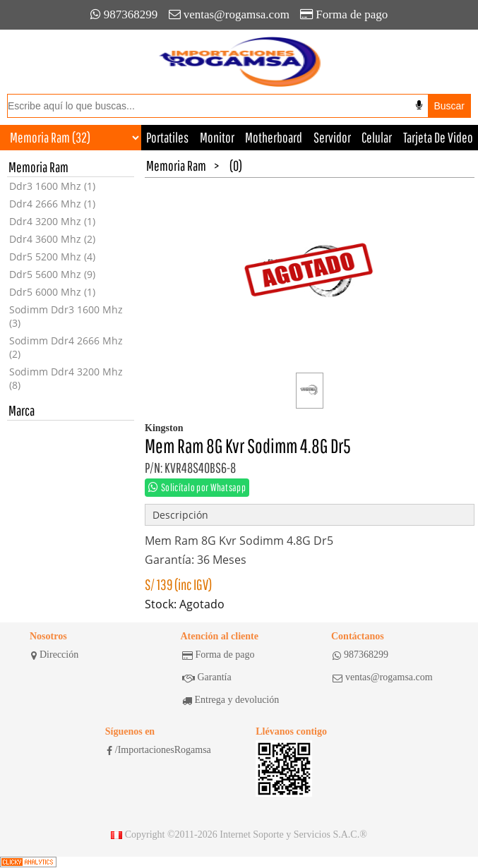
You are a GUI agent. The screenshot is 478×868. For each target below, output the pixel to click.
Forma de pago (344, 14)
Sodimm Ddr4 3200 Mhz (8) (66, 378)
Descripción (180, 515)
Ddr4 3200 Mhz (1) (52, 221)
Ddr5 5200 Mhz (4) (52, 257)
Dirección (55, 655)
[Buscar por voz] (419, 105)
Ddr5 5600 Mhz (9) (52, 274)
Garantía (207, 677)
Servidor (332, 137)
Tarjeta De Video (438, 137)
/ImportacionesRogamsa (159, 750)
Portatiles (167, 137)
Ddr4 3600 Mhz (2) (52, 239)
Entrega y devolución (231, 700)
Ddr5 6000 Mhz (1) (52, 292)
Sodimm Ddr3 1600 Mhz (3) (66, 316)
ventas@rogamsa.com (229, 14)
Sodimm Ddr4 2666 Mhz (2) (66, 347)
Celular (377, 137)
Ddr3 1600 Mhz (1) (52, 186)
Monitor (217, 137)
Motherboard (274, 137)
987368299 (124, 14)
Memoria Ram (176, 165)
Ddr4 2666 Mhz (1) (52, 204)
